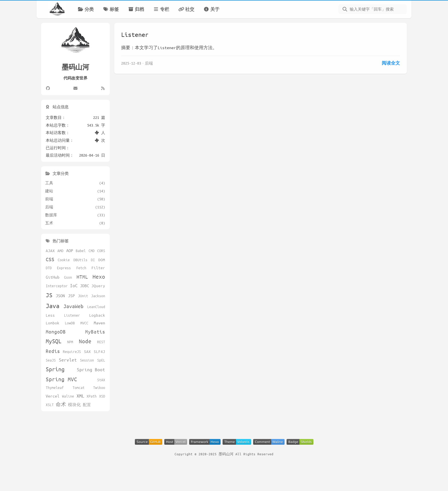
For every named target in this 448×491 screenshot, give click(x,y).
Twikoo (99, 388)
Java (53, 306)
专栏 (161, 9)
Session (87, 360)
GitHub (53, 277)
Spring (55, 369)
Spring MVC (61, 379)
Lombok (53, 323)
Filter (98, 268)
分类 (86, 9)
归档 (136, 9)
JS (49, 295)
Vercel (53, 396)
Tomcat (79, 388)
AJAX (50, 251)
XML (80, 396)
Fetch (81, 268)
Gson (68, 277)
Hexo (99, 277)
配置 (87, 405)
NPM (70, 342)
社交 (186, 9)
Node (85, 341)
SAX (87, 351)
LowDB (70, 323)
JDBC (85, 286)
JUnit (83, 296)
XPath (92, 396)
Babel (81, 251)
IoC (74, 285)
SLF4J (99, 351)
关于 (211, 9)
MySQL (54, 341)
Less (50, 315)
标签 (111, 9)
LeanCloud (96, 307)
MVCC (84, 323)
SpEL (101, 360)
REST (101, 342)
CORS (101, 251)
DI (93, 260)
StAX (101, 380)
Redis (53, 351)
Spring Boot (91, 369)
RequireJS (72, 352)
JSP (71, 296)
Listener (135, 34)
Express (64, 268)
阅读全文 (391, 63)
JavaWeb (73, 306)
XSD (102, 396)
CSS (50, 259)
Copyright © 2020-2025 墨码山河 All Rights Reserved (224, 454)
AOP (70, 250)
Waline (68, 396)
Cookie (64, 260)
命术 (61, 404)
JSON (60, 296)
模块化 (74, 405)
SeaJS (51, 360)
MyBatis (95, 332)
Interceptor (57, 286)
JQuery (98, 286)
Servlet (68, 360)
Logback (97, 315)
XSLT (50, 405)
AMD (60, 251)
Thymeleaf (55, 388)
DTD (49, 268)
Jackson (98, 296)
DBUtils (80, 260)
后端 (149, 63)
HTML (82, 277)
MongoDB (56, 332)
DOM (102, 260)
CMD (92, 251)
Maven (99, 323)
